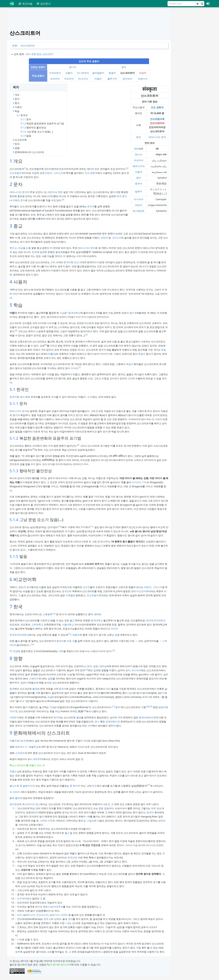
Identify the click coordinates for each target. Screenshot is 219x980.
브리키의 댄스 (33, 804)
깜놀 (38, 591)
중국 (12, 689)
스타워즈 (20, 753)
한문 (60, 192)
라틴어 (139, 205)
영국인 (66, 591)
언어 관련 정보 (34, 54)
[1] (25, 168)
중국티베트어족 (147, 717)
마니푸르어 (83, 73)
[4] (16, 330)
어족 (68, 595)
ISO (136, 149)
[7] (79, 367)
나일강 (91, 821)
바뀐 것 (71, 641)
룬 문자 (74, 786)
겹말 (106, 808)
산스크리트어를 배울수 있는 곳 (28, 765)
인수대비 (22, 898)
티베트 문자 (19, 200)
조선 (76, 262)
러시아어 (139, 199)
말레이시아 (29, 915)
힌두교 (13, 248)
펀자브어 (127, 79)
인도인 (86, 587)
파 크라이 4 (16, 792)
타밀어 (98, 79)
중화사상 (48, 907)
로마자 (91, 206)
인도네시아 (42, 915)
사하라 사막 (46, 821)
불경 (58, 252)
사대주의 (58, 907)
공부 (118, 707)
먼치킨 (98, 614)
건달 (53, 707)
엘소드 (13, 786)
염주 (18, 952)
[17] (114, 707)
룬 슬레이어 (26, 786)
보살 (50, 697)
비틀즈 (13, 741)
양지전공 (14, 804)
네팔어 (69, 73)
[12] (54, 614)
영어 (124, 67)
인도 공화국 (157, 107)
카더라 (74, 368)
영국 (29, 587)
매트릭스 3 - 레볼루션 (27, 747)
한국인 (71, 857)
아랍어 (139, 172)
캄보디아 (54, 915)
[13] (70, 634)
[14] (32, 644)
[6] (46, 345)
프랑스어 (143, 79)
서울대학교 (68, 624)
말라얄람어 (98, 73)
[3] (63, 199)
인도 (94, 786)
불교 (44, 215)
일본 (42, 252)
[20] (84, 711)
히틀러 (52, 354)
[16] (86, 670)
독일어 (142, 354)
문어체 (57, 717)
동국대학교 (74, 313)
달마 (127, 775)
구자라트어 (55, 73)
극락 (61, 651)
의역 (90, 726)
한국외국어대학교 (156, 620)
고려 (53, 262)
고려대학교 (37, 624)
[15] (113, 651)
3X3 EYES (38, 759)
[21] (149, 785)
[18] (147, 707)
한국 (34, 252)
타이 (20, 915)
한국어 (67, 262)
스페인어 (34, 678)
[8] (78, 445)
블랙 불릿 (15, 798)
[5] (86, 335)
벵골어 (112, 73)
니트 (68, 923)
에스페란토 (139, 211)
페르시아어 (139, 166)
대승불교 (23, 248)
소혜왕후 (47, 614)
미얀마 (64, 915)
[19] (151, 707)
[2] (127, 168)
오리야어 (55, 79)
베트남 (103, 666)
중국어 (139, 184)
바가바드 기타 (139, 482)
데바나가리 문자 (157, 137)
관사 (97, 722)
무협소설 (14, 771)
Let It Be (25, 741)
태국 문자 (122, 196)
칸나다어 (83, 79)
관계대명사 (111, 722)
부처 (96, 693)
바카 (12, 711)
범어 (132, 313)
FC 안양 (14, 651)
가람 (165, 693)
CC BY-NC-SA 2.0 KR (60, 965)
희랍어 (76, 635)
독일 (164, 350)
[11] (91, 527)
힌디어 (73, 67)
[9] (33, 449)
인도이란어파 (28, 46)
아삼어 (143, 73)
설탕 (50, 678)
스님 (62, 313)
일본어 (139, 191)
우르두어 (69, 79)
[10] (60, 527)
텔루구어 (112, 79)
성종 (27, 614)
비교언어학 (143, 591)
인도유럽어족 (157, 119)
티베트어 (14, 717)
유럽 (34, 173)
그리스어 (58, 173)
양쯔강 (162, 821)
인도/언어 (48, 54)
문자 (139, 137)
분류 (15, 46)
